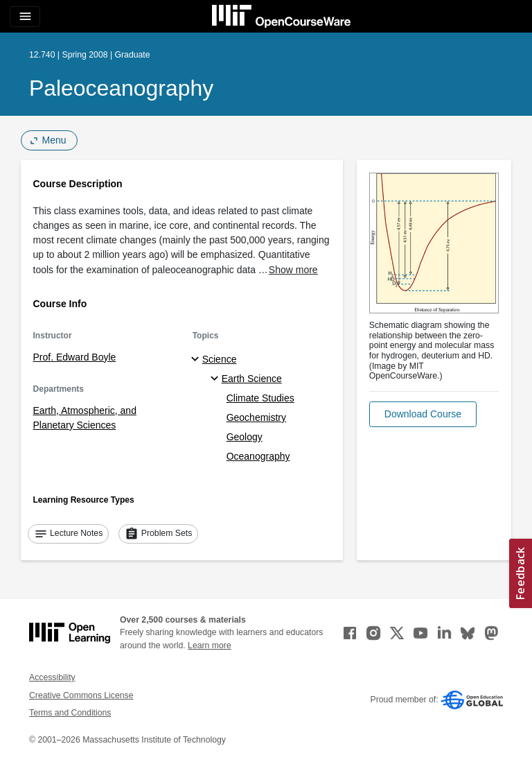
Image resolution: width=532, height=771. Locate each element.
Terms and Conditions (70, 713)
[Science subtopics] (197, 360)
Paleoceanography (121, 88)
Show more (293, 270)
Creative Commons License (81, 695)
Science (220, 359)
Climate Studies (260, 398)
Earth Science (252, 379)
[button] (423, 414)
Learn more (210, 646)
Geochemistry (256, 417)
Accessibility (52, 677)
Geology (245, 437)
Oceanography (258, 456)
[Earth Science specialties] (216, 379)
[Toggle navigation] (25, 17)
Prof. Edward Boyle (75, 357)
